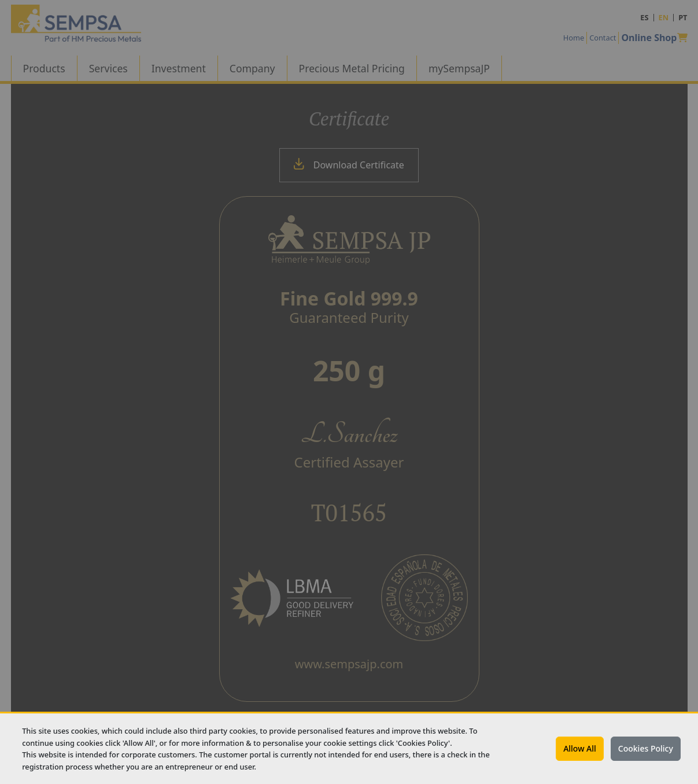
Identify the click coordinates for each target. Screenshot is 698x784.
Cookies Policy (646, 748)
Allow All (580, 748)
